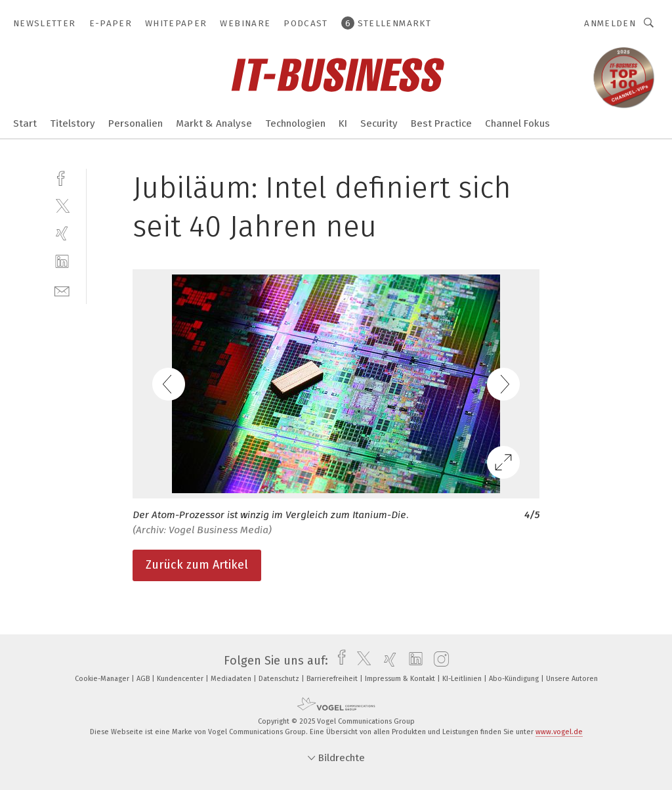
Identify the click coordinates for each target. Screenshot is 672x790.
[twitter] (62, 205)
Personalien (136, 123)
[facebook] (62, 177)
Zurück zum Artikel (197, 565)
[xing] (62, 233)
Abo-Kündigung (515, 679)
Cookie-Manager (103, 679)
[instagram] (438, 661)
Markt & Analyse (214, 123)
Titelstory (73, 123)
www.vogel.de (559, 732)
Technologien (295, 123)
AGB (144, 679)
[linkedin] (62, 262)
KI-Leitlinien (463, 679)
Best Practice (441, 123)
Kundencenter (181, 679)
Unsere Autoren (572, 679)
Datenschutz (280, 679)
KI (343, 123)
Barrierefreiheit (333, 679)
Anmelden (610, 23)
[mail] (62, 290)
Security (379, 123)
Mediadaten (232, 679)
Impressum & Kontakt (401, 679)
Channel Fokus (517, 123)
